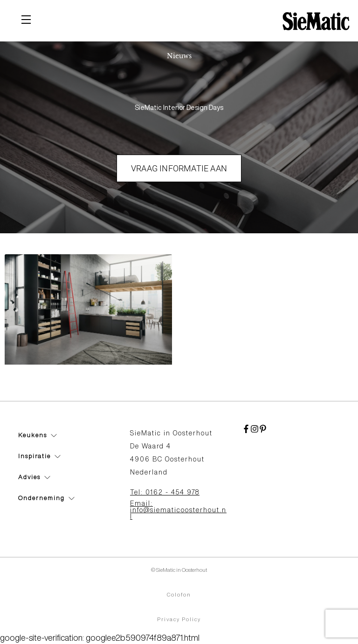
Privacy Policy (179, 619)
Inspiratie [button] (39, 456)
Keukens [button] (38, 435)
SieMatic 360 (41, 380)
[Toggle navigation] (26, 21)
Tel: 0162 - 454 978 (165, 492)
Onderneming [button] (46, 498)
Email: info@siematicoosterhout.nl (178, 510)
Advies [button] (34, 477)
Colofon (179, 594)
